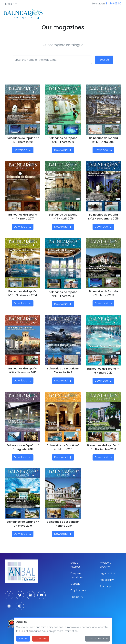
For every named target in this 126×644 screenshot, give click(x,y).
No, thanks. (41, 640)
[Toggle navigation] (119, 13)
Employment (79, 590)
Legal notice (107, 573)
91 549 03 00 (113, 3)
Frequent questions (77, 575)
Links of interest (75, 565)
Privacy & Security (105, 565)
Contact (76, 584)
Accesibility (107, 580)
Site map (105, 586)
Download (21, 150)
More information (98, 640)
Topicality (77, 597)
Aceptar (23, 640)
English (10, 4)
